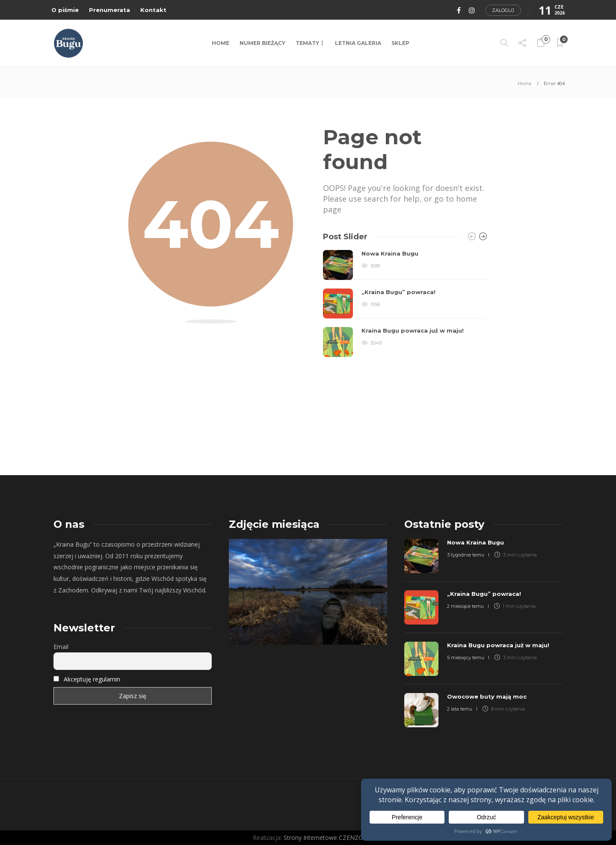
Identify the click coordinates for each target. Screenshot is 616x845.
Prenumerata (110, 10)
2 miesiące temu (465, 606)
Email (61, 647)
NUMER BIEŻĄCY (262, 43)
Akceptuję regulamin (92, 679)
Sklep (400, 43)
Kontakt (153, 10)
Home (221, 43)
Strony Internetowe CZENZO (323, 838)
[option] (405, 303)
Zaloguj (503, 10)
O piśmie (65, 10)
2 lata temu (460, 709)
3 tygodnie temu (466, 555)
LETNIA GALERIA (358, 43)
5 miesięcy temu (466, 658)
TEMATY (307, 43)
